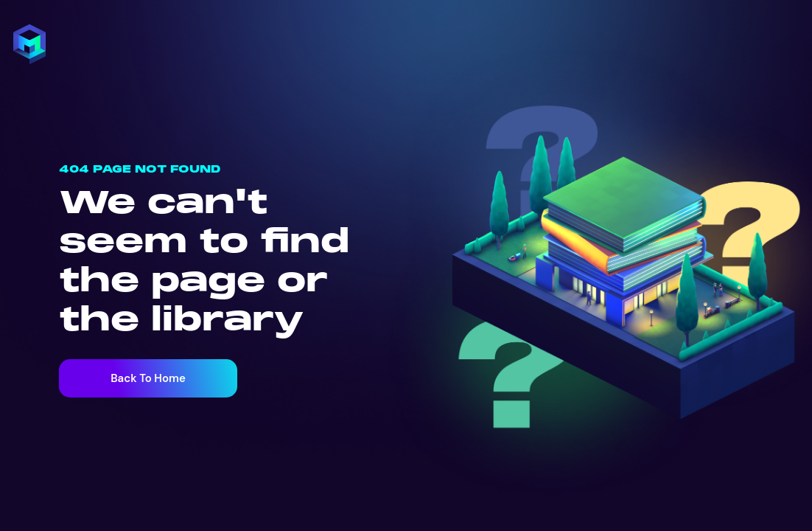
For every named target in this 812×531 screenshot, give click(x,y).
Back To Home (148, 378)
